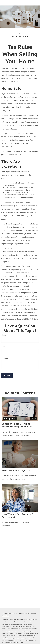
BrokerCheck (5, 616)
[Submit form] (7, 375)
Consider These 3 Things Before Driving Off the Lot (17, 425)
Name (4, 335)
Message (5, 358)
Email (4, 347)
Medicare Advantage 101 (16, 470)
